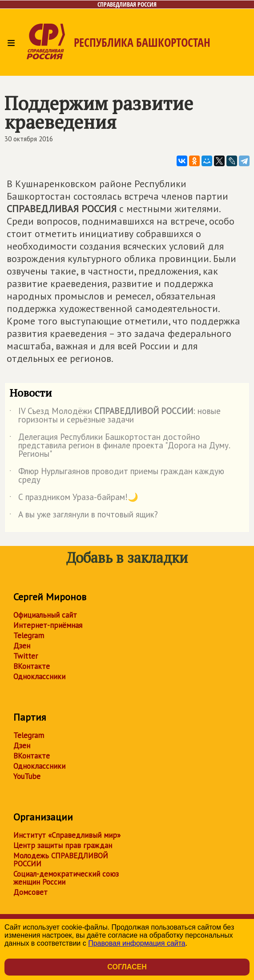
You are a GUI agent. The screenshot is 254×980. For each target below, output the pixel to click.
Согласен (127, 967)
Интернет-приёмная (48, 625)
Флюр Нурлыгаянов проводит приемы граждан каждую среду (117, 476)
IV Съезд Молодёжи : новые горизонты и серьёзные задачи (115, 416)
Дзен (22, 646)
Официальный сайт (45, 615)
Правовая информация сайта (137, 943)
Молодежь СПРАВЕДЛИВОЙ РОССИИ (61, 860)
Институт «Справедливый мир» (67, 835)
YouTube (27, 776)
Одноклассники (39, 677)
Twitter (26, 656)
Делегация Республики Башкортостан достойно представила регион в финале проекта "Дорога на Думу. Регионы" (120, 446)
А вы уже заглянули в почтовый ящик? (84, 516)
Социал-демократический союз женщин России (66, 878)
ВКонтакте (32, 666)
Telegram (29, 636)
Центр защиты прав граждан (63, 845)
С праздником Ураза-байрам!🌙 (74, 499)
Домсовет (30, 892)
